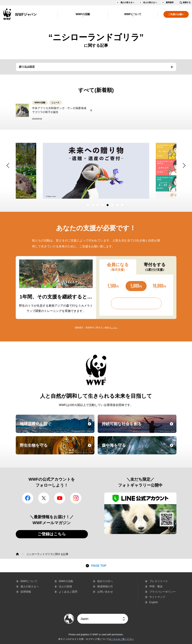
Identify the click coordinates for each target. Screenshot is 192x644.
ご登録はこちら (52, 534)
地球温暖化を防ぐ (57, 427)
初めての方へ (105, 581)
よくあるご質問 (68, 592)
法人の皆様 (65, 586)
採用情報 (26, 592)
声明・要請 (156, 586)
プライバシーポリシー (162, 592)
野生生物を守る (57, 448)
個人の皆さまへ (127, 2)
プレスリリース (159, 581)
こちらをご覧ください (122, 639)
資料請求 (170, 2)
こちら (114, 328)
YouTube (60, 498)
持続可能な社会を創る (139, 427)
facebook (28, 498)
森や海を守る (139, 448)
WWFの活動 (83, 14)
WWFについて (133, 14)
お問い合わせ (105, 592)
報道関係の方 (105, 586)
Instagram (76, 498)
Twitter (44, 498)
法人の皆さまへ (150, 2)
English (154, 602)
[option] (138, 171)
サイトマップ (157, 597)
